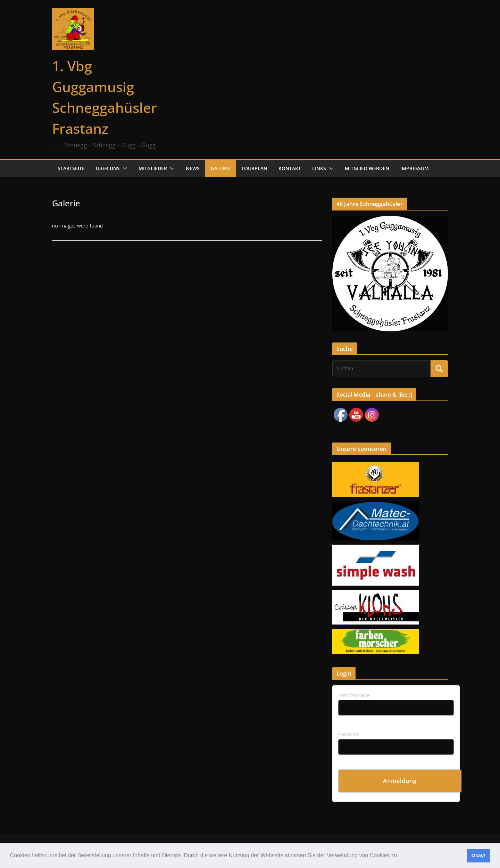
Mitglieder (153, 168)
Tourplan (254, 168)
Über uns (108, 168)
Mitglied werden (367, 168)
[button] (401, 856)
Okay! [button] (478, 855)
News (193, 168)
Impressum (415, 168)
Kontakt (290, 168)
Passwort (348, 734)
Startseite (71, 168)
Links (319, 168)
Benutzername (354, 695)
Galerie (220, 168)
